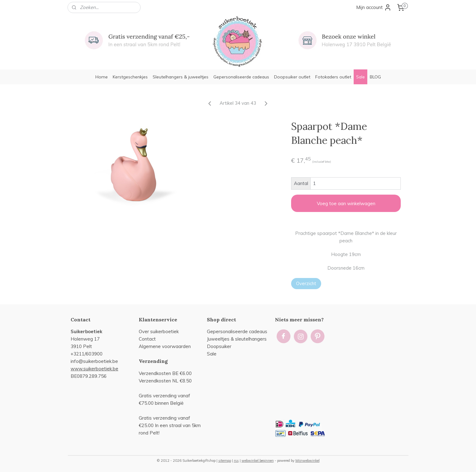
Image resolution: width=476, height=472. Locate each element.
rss (236, 461)
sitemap (225, 461)
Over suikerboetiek (159, 331)
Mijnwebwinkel (308, 461)
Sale (360, 77)
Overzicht (306, 283)
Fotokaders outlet (333, 77)
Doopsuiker (219, 346)
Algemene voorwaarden (165, 346)
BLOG (375, 77)
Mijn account (374, 7)
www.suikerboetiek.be (94, 369)
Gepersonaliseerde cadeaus (241, 77)
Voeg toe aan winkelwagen (346, 203)
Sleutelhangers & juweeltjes (181, 77)
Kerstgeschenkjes (130, 77)
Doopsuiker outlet (292, 77)
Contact (147, 339)
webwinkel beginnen (258, 461)
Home (102, 77)
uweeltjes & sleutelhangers (238, 339)
